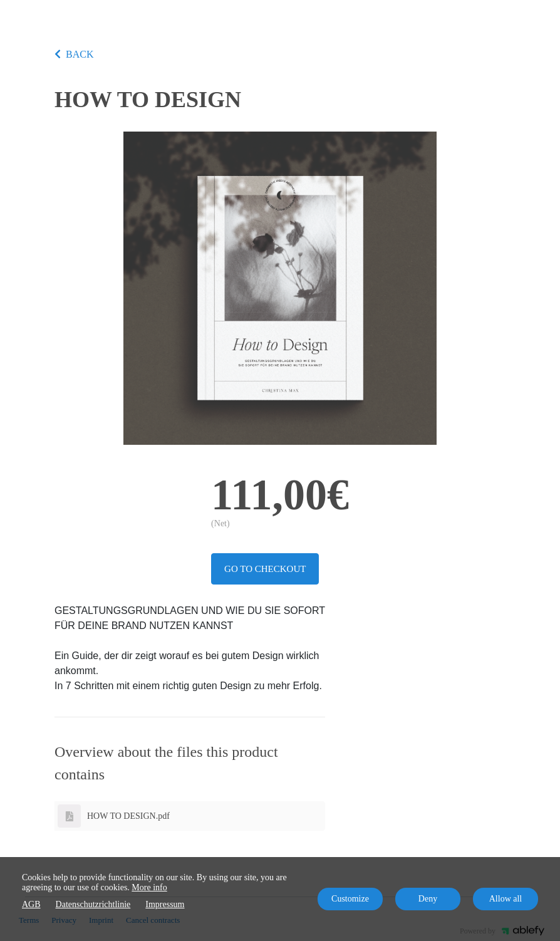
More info (149, 887)
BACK (74, 54)
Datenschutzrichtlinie (93, 904)
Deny (428, 899)
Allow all (506, 899)
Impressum (165, 904)
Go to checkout (265, 569)
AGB (31, 904)
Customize (350, 899)
